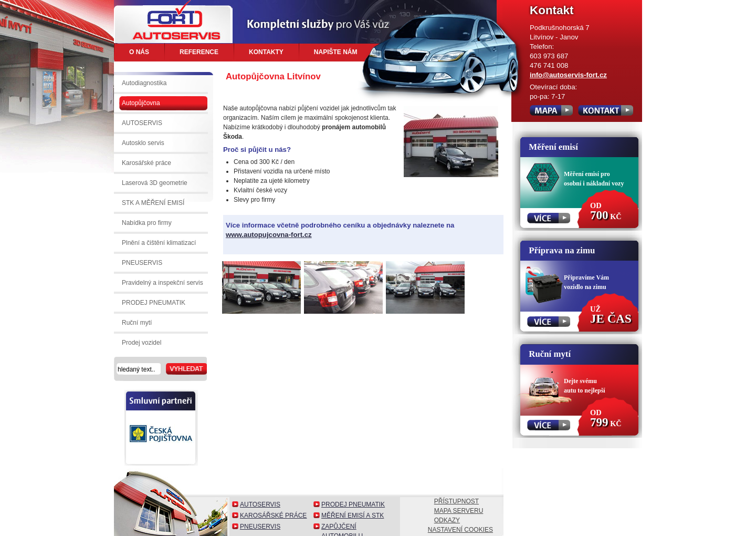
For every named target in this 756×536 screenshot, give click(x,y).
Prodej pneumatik (353, 504)
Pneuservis (260, 527)
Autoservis (260, 504)
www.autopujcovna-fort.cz (269, 235)
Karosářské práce (273, 516)
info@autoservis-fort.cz (568, 75)
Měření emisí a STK (353, 516)
